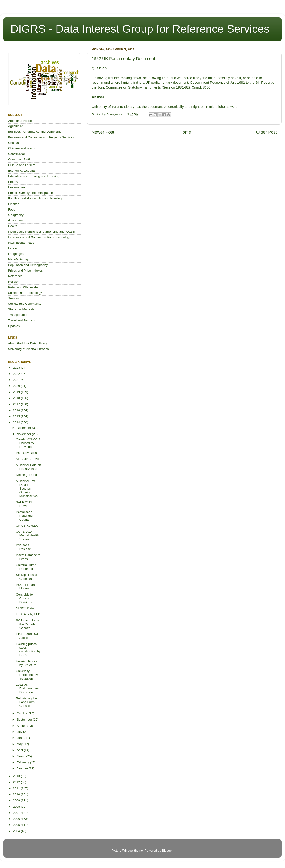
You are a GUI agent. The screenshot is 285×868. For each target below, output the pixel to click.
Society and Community (25, 304)
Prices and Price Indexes (25, 271)
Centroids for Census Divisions (25, 598)
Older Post (267, 132)
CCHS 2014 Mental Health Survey (27, 535)
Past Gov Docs (26, 453)
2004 (17, 831)
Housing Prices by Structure (27, 663)
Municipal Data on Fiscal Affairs (28, 467)
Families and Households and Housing (35, 198)
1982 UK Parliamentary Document (27, 688)
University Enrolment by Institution (27, 675)
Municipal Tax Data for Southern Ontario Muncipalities (27, 489)
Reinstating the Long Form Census (26, 702)
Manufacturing (18, 259)
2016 (17, 410)
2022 (17, 374)
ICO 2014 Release (24, 547)
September (25, 719)
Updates (14, 326)
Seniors (13, 298)
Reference (15, 276)
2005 (17, 825)
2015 (17, 416)
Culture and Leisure (22, 165)
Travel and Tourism (21, 320)
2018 (17, 398)
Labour (13, 248)
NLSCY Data (25, 608)
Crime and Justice (21, 159)
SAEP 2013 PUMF (24, 504)
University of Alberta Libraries (28, 349)
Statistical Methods (21, 309)
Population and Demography (28, 265)
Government (17, 220)
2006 (17, 819)
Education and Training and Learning (34, 176)
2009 (17, 800)
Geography (16, 215)
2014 (17, 422)
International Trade (21, 243)
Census (13, 143)
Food (12, 210)
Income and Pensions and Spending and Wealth (42, 232)
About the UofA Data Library (28, 343)
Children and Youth (21, 148)
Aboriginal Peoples (21, 121)
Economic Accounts (22, 171)
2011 (17, 788)
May (20, 744)
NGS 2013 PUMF (28, 459)
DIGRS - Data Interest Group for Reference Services (140, 29)
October (23, 713)
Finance (14, 204)
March (21, 756)
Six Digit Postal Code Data (27, 577)
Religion (14, 282)
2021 (17, 380)
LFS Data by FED (28, 614)
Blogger (167, 850)
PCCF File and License (26, 587)
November (24, 434)
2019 (17, 392)
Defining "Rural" (27, 475)
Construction (17, 154)
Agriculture (16, 126)
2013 (17, 776)
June (21, 738)
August (22, 726)
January (23, 768)
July (20, 732)
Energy (13, 182)
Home (185, 132)
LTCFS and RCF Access (28, 636)
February (23, 762)
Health (13, 226)
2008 (17, 807)
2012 (17, 782)
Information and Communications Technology (39, 237)
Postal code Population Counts (25, 516)
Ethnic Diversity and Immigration (31, 193)
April (20, 750)
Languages (16, 254)
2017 (17, 404)
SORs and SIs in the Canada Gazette (28, 624)
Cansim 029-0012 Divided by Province (28, 443)
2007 (17, 813)
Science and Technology (25, 293)
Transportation (18, 315)
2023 (17, 368)
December (24, 428)
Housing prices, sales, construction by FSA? (28, 650)
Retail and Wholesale (23, 287)
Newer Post (103, 132)
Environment (17, 187)
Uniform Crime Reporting (26, 567)
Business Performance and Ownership (35, 132)
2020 (17, 386)
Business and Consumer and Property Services (41, 137)
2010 (17, 794)
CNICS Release (27, 526)
